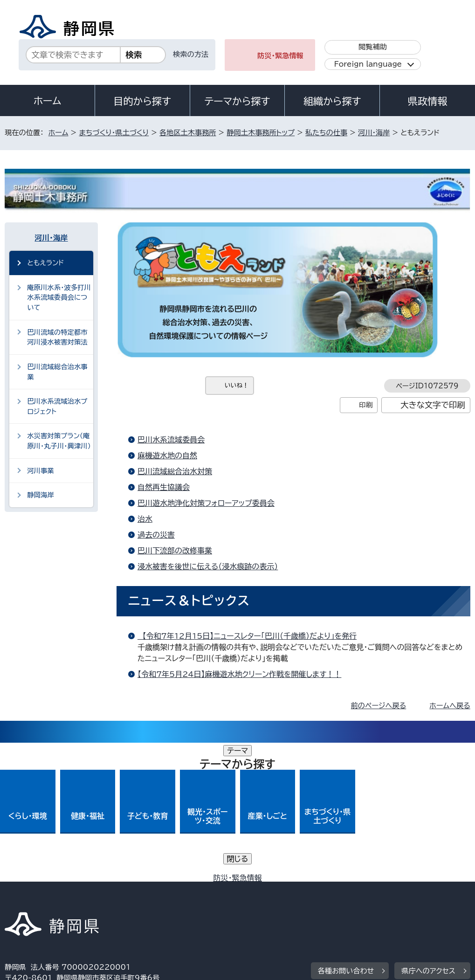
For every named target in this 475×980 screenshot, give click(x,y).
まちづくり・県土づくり (114, 133)
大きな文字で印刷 (433, 405)
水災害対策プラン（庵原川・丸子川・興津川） (59, 441)
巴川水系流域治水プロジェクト (57, 406)
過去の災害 (156, 535)
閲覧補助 (373, 47)
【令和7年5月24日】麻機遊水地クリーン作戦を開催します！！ (239, 674)
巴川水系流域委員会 (171, 440)
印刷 (366, 405)
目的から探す (142, 101)
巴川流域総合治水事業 (57, 372)
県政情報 (427, 101)
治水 (145, 519)
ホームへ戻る (450, 706)
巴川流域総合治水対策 (175, 471)
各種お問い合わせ (346, 832)
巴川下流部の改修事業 (175, 551)
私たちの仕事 (326, 133)
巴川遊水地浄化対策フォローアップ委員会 (206, 503)
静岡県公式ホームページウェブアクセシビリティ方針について (315, 889)
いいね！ (237, 385)
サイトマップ (90, 900)
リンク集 (25, 900)
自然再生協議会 (164, 487)
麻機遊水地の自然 (167, 455)
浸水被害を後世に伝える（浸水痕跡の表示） (208, 566)
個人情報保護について (153, 889)
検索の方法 (191, 54)
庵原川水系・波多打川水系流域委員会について (59, 297)
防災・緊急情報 (280, 56)
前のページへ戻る (379, 706)
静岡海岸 (41, 495)
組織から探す (332, 101)
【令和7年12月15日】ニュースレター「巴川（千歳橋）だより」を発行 (247, 636)
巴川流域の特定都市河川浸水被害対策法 (57, 337)
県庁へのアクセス (428, 832)
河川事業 (41, 471)
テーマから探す (237, 101)
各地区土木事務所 (188, 133)
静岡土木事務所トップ (261, 133)
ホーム (48, 101)
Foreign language (368, 64)
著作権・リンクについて (48, 889)
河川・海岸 (374, 133)
